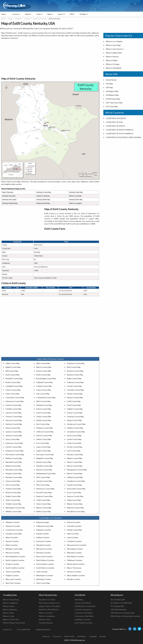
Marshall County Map (14, 462)
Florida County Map (74, 530)
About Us (46, 636)
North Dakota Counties (45, 560)
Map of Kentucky (8, 192)
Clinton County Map (75, 394)
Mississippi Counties (75, 549)
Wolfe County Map (44, 511)
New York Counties (13, 583)
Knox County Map (13, 439)
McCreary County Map (45, 454)
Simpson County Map (44, 496)
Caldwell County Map (44, 382)
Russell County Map (44, 492)
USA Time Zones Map (114, 103)
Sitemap (103, 636)
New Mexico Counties (75, 556)
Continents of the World (84, 616)
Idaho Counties (73, 534)
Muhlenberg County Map (46, 473)
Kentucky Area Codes (9, 200)
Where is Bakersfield (114, 53)
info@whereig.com (43, 629)
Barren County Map (44, 367)
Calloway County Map (75, 382)
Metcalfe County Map (14, 470)
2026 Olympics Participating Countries (125, 616)
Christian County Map (75, 390)
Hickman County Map (44, 428)
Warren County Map (75, 504)
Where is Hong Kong (11, 600)
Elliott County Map (44, 401)
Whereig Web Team (30, 28)
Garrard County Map (14, 413)
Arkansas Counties (13, 526)
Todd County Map (43, 500)
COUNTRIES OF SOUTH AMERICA (120, 134)
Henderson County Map (76, 424)
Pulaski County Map (13, 489)
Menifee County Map (44, 466)
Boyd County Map (13, 375)
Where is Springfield (114, 68)
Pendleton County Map (76, 481)
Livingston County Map (15, 451)
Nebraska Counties (74, 553)
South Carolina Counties (15, 568)
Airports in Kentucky (43, 196)
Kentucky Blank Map (43, 200)
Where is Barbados (10, 610)
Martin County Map (44, 462)
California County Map (45, 526)
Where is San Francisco (115, 49)
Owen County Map (13, 481)
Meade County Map (13, 466)
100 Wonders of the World (85, 606)
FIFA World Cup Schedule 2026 (123, 613)
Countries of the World (84, 613)
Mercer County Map (75, 466)
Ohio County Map (43, 477)
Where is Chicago (113, 64)
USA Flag (109, 87)
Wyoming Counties (44, 579)
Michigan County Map (14, 549)
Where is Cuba (8, 616)
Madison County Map (14, 458)
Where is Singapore (10, 603)
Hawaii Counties (43, 534)
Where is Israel (45, 619)
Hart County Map (43, 424)
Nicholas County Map (14, 477)
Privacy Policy (69, 636)
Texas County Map (13, 572)
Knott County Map (74, 435)
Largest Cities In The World (49, 606)
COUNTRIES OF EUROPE (116, 118)
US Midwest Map (112, 95)
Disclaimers (82, 636)
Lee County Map (43, 443)
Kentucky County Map (44, 192)
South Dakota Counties (45, 568)
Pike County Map (43, 485)
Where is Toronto (46, 613)
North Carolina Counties (15, 560)
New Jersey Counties (45, 556)
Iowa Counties (73, 537)
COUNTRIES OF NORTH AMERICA (120, 130)
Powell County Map (75, 485)
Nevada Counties (74, 579)
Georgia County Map (14, 534)
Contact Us (57, 636)
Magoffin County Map (45, 458)
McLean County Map (75, 454)
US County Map (112, 106)
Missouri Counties (13, 553)
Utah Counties (42, 572)
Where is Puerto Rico (11, 619)
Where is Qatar (9, 606)
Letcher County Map (14, 447)
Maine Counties (12, 545)
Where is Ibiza (8, 613)
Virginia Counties (12, 575)
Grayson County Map (14, 416)
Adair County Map (13, 363)
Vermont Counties (74, 572)
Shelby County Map (13, 496)
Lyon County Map (74, 451)
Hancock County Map (14, 420)
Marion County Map (75, 458)
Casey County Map (44, 390)
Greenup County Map (75, 416)
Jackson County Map (14, 432)
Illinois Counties (12, 537)
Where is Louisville (75, 196)
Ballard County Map (13, 367)
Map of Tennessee (74, 568)
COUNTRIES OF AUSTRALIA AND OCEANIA (123, 137)
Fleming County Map (44, 405)
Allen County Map (43, 363)
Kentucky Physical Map (10, 203)
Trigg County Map (74, 500)
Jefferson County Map (45, 432)
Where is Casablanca (47, 616)
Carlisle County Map (44, 386)
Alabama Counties (13, 522)
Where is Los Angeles (114, 41)
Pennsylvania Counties (45, 564)
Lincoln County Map (75, 447)
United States (111, 80)
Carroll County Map (74, 386)
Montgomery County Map (77, 470)
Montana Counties (44, 553)
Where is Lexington (76, 203)
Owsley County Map (44, 481)
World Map (79, 600)
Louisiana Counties (74, 541)
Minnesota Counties (44, 549)
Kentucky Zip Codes (9, 196)
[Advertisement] (50, 58)
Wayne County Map (44, 508)
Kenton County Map (44, 435)
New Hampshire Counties (15, 556)
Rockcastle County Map (76, 489)
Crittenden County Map (15, 397)
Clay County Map (43, 394)
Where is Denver (112, 57)
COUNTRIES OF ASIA (114, 122)
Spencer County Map (75, 496)
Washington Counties (45, 575)
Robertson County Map (45, 489)
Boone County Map (44, 371)
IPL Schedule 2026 (118, 600)
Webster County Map (75, 508)
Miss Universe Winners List (49, 603)
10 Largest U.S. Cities (47, 600)
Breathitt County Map (14, 378)
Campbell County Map (14, 386)
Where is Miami (112, 60)
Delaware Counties (44, 530)
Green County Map (44, 416)
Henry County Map (13, 428)
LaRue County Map (44, 439)
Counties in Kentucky (40, 19)
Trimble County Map (13, 504)
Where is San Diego (113, 45)
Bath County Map (74, 367)
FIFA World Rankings (119, 610)
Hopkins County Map (75, 428)
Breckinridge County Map (46, 378)
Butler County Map (13, 382)
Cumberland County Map (46, 397)
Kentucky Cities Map (76, 192)
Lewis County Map (43, 447)
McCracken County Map (15, 454)
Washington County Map (15, 508)
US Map (10, 19)
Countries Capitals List (83, 610)
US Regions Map (112, 91)
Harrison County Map (14, 424)
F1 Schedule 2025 (117, 606)
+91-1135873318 (23, 629)
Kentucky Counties (44, 541)
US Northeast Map (113, 99)
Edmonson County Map (15, 401)
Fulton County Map (44, 409)
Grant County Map (44, 413)
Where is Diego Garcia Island (14, 623)
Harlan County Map (74, 420)
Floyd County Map (74, 405)
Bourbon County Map (75, 371)
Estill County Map (74, 401)
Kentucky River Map (76, 200)
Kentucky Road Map (43, 203)
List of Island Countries (84, 623)
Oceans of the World (83, 603)
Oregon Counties (12, 564)
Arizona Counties (74, 522)
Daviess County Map (75, 397)
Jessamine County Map (76, 432)
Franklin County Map (14, 409)
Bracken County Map (75, 375)
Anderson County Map (76, 363)
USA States (18, 19)
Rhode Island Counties (76, 564)
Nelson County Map (75, 473)
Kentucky (27, 19)
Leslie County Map (74, 443)
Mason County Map (75, 462)
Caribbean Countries (83, 619)
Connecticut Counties (14, 530)
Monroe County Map (44, 470)
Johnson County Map (14, 435)
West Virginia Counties (76, 575)
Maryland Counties (44, 545)
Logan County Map (44, 451)
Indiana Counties (43, 537)
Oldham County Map (75, 477)
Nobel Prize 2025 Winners (49, 610)
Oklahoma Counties (75, 560)
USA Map (109, 84)
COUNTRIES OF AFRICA (116, 126)
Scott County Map (74, 492)
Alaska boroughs (43, 522)
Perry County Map (13, 485)
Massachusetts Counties (77, 545)
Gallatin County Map (75, 409)
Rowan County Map (13, 492)
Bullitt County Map (74, 378)
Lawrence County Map (14, 443)
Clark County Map (13, 394)
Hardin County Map (44, 420)
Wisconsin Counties (13, 579)
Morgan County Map (14, 473)
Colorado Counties (74, 526)
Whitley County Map (14, 511)
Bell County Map (12, 371)
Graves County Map (75, 413)
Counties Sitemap (46, 623)
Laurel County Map (74, 439)
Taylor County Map (13, 500)
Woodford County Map (76, 511)
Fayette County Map (14, 405)
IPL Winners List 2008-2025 (121, 603)
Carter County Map (13, 390)
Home (3, 14)
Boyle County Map (43, 375)
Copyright (93, 636)
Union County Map (44, 504)
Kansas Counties (12, 541)
